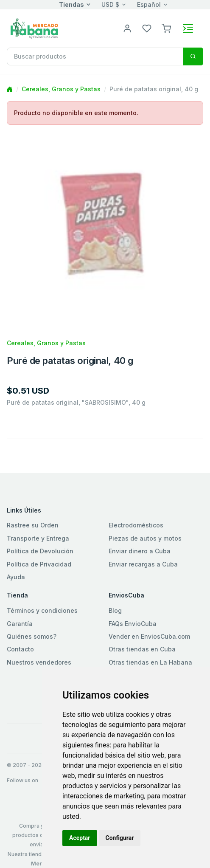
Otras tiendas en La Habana (150, 662)
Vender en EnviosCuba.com (149, 636)
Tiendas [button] (71, 4)
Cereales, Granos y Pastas (61, 89)
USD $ (110, 4)
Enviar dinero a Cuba (140, 551)
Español (149, 4)
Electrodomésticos (136, 525)
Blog (115, 610)
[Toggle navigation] (188, 28)
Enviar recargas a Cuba (143, 564)
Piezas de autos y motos (145, 538)
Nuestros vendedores (39, 662)
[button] (166, 28)
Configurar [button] (120, 838)
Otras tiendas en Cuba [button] (142, 649)
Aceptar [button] (80, 838)
